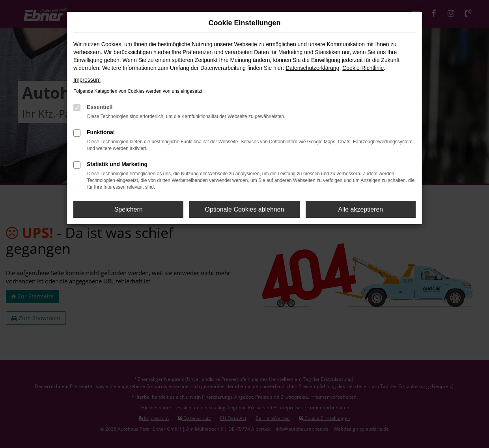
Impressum (87, 80)
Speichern (129, 209)
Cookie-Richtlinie (363, 68)
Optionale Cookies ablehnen (244, 209)
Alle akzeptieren (360, 209)
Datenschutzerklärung (312, 68)
